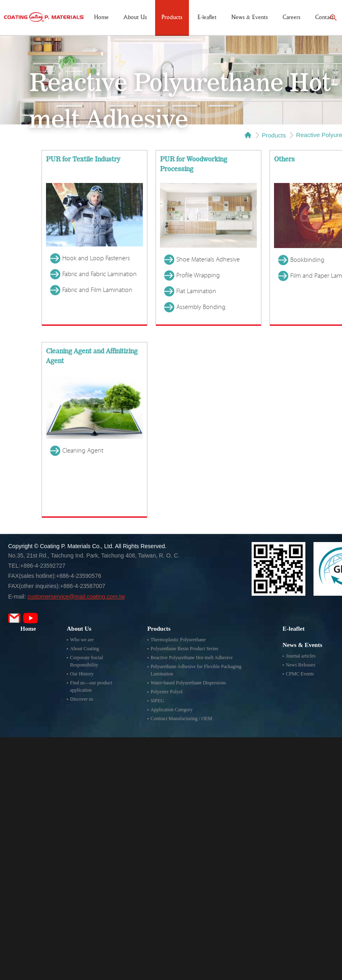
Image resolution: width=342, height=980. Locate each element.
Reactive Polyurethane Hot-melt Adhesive (192, 658)
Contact (324, 18)
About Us (135, 18)
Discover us (82, 699)
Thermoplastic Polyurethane (178, 640)
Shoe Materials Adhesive (208, 259)
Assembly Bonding (201, 307)
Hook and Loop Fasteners (96, 258)
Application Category (172, 710)
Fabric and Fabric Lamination (100, 274)
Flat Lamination (196, 291)
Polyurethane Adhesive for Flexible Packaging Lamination (196, 670)
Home (101, 18)
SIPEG (157, 701)
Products (172, 18)
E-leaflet (207, 18)
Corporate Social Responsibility (87, 661)
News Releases (300, 665)
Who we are (82, 640)
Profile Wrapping (198, 275)
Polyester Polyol (167, 692)
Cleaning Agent (83, 451)
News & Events (250, 18)
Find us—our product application (91, 686)
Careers (292, 18)
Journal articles (301, 656)
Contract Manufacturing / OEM (182, 719)
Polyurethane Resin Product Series (184, 649)
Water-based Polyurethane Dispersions (188, 683)
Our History (82, 674)
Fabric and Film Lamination (97, 290)
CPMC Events (300, 674)
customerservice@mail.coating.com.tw (76, 597)
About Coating (84, 649)
